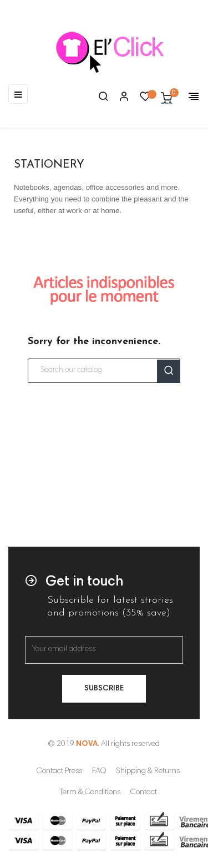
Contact (144, 793)
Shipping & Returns (148, 771)
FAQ (99, 771)
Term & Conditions (90, 793)
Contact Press (59, 771)
